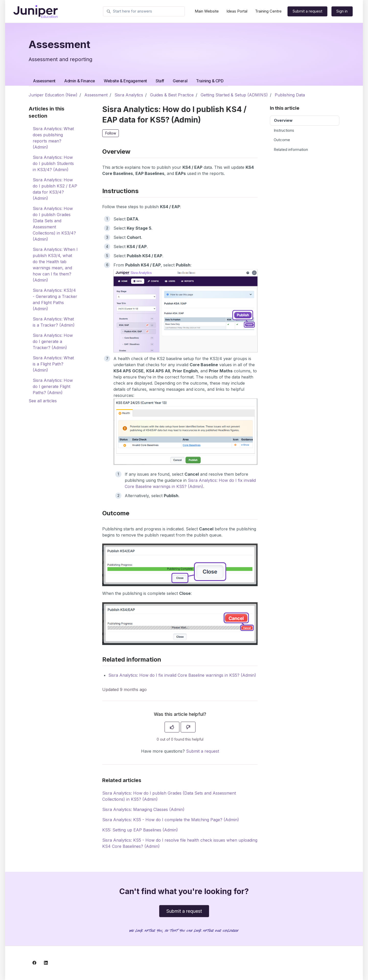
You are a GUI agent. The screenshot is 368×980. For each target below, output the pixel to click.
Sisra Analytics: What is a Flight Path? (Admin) (53, 364)
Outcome (282, 140)
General (180, 81)
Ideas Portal (237, 11)
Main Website (207, 11)
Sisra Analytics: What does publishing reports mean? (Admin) (53, 138)
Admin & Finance (80, 81)
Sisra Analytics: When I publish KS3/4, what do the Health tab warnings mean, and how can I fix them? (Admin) (55, 265)
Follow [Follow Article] (111, 133)
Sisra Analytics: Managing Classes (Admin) (143, 809)
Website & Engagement (125, 81)
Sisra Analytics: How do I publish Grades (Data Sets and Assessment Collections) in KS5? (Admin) (169, 796)
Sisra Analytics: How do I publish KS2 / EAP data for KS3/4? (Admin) (55, 189)
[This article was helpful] (172, 727)
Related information (291, 149)
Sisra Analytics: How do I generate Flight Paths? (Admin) (53, 386)
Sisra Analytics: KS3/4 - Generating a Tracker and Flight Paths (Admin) (55, 299)
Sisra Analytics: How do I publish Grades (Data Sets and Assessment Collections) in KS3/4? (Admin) (54, 224)
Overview (283, 120)
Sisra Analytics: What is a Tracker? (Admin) (54, 322)
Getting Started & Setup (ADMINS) (234, 95)
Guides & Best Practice (172, 95)
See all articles (43, 401)
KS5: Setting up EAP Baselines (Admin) (140, 830)
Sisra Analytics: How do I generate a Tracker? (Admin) (53, 341)
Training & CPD (210, 81)
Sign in (342, 11)
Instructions (284, 130)
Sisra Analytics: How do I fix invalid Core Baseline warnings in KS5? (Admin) (182, 675)
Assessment (44, 81)
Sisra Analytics (129, 95)
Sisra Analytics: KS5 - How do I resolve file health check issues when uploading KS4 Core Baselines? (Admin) (180, 843)
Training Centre (268, 11)
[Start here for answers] (144, 12)
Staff (160, 81)
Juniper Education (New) (53, 95)
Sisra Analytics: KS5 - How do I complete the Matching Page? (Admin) (171, 820)
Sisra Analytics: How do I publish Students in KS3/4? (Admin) (53, 163)
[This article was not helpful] (188, 727)
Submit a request (307, 11)
